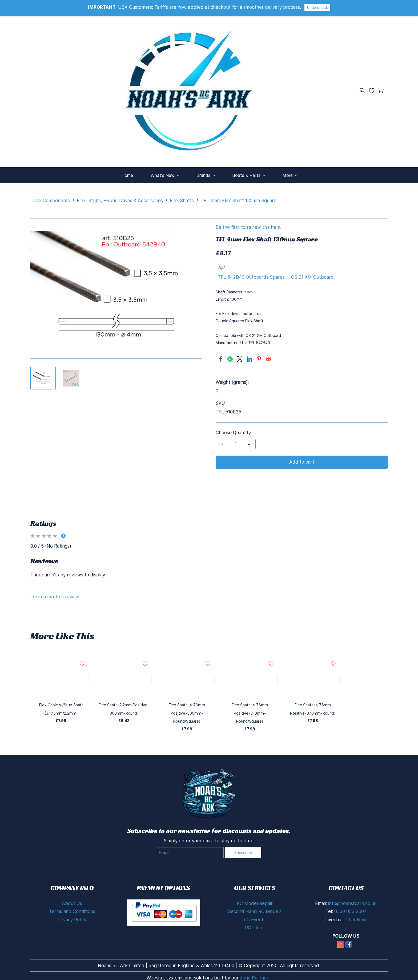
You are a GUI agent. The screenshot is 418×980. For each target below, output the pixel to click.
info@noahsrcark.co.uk (352, 893)
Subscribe (243, 842)
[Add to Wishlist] (89, 677)
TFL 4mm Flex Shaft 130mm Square (239, 198)
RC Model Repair (255, 893)
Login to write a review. (55, 594)
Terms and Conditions (72, 901)
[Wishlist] (374, 89)
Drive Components (50, 198)
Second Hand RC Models (255, 901)
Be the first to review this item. (248, 225)
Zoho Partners (255, 967)
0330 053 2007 (350, 901)
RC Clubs (255, 917)
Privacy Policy (72, 909)
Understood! (317, 7)
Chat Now (356, 909)
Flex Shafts (182, 198)
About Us (72, 893)
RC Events (255, 909)
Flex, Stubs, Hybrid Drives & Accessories (120, 198)
